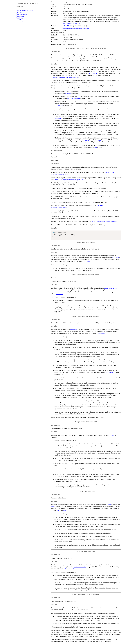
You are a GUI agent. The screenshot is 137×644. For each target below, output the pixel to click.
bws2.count (58, 118)
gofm (100, 140)
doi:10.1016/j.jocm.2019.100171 (72, 23)
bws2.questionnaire (74, 98)
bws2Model (20, 20)
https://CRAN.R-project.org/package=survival (105, 221)
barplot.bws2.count (110, 288)
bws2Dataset (20, 16)
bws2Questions (21, 22)
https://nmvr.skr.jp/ (94, 73)
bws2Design (20, 18)
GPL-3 (69, 26)
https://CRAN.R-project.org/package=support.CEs (69, 180)
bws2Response (21, 24)
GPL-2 (64, 26)
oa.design (68, 93)
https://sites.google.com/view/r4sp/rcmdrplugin (76, 28)
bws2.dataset (59, 106)
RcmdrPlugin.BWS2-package (25, 10)
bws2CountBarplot (22, 14)
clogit (87, 140)
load (96, 147)
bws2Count (20, 12)
